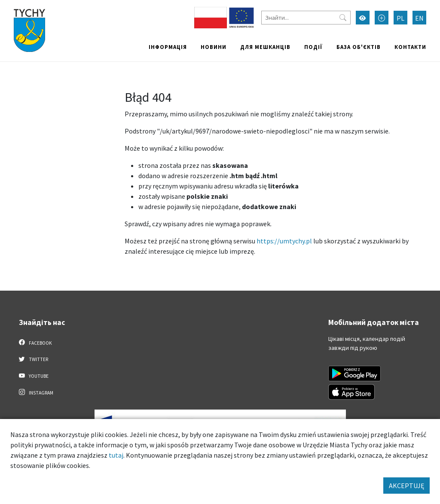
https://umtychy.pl (284, 241)
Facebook (35, 343)
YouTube (34, 376)
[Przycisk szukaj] (343, 18)
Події (313, 47)
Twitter (34, 359)
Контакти (410, 47)
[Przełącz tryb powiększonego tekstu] (382, 18)
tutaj (116, 455)
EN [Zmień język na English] (419, 18)
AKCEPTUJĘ (406, 486)
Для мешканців (265, 47)
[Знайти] (306, 18)
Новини (214, 47)
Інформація (168, 47)
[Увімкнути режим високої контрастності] (363, 18)
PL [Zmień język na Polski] (400, 18)
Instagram (36, 392)
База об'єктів (359, 47)
